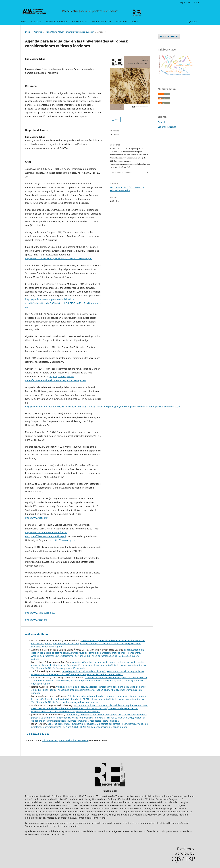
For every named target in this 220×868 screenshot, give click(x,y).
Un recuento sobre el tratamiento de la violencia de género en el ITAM (111, 705)
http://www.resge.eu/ (36, 518)
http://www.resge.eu (36, 620)
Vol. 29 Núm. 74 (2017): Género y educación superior (70, 32)
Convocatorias (79, 22)
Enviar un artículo (169, 36)
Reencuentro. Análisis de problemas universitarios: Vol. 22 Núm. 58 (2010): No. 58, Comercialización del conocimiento (90, 725)
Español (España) (167, 127)
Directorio (121, 22)
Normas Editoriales (102, 22)
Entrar (197, 2)
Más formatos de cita (122, 173)
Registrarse (185, 2)
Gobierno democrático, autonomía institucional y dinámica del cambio (84, 724)
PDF (116, 120)
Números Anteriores (57, 22)
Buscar (135, 22)
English (162, 122)
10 (43, 733)
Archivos (38, 32)
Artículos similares (37, 634)
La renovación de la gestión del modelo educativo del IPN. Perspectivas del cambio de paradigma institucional (88, 651)
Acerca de (36, 22)
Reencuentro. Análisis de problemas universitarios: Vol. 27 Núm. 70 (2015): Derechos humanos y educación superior (88, 701)
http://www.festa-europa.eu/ (40, 613)
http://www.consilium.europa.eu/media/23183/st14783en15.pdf (58, 258)
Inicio (23, 22)
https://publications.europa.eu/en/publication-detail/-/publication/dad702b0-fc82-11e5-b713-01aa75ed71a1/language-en (63, 303)
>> (48, 733)
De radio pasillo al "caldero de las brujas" (84, 671)
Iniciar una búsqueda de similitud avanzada (65, 740)
